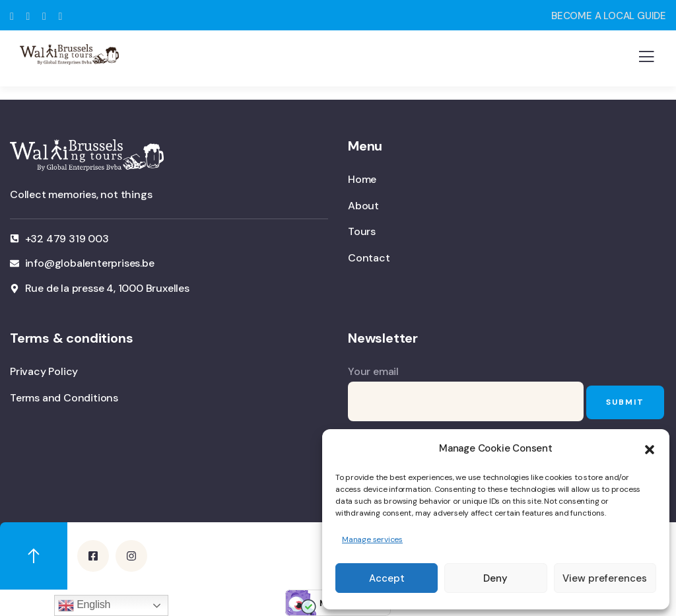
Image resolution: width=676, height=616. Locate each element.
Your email (466, 393)
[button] (650, 448)
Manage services (372, 539)
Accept (387, 578)
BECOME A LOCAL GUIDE (609, 16)
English (84, 605)
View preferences (605, 578)
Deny (495, 578)
